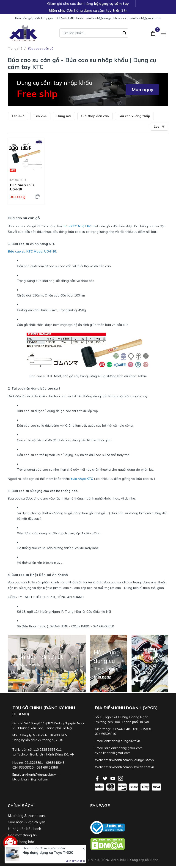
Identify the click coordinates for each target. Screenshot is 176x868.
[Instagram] (121, 778)
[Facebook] (98, 778)
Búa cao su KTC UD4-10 (23, 187)
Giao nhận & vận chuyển (26, 822)
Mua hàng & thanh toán (26, 816)
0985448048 (65, 18)
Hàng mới (64, 116)
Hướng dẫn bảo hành (24, 829)
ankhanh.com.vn (121, 760)
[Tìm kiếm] (125, 33)
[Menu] (164, 33)
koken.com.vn (144, 767)
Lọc (159, 126)
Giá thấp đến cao (95, 116)
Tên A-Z (18, 116)
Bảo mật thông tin (22, 835)
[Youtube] (113, 778)
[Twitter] (105, 778)
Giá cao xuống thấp (134, 116)
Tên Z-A (40, 116)
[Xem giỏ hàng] (154, 33)
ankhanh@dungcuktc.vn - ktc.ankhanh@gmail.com (124, 18)
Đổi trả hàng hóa (21, 842)
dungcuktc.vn (144, 760)
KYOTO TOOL (19, 180)
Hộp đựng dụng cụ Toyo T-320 (48, 853)
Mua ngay (142, 89)
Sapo (154, 860)
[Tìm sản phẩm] (94, 33)
